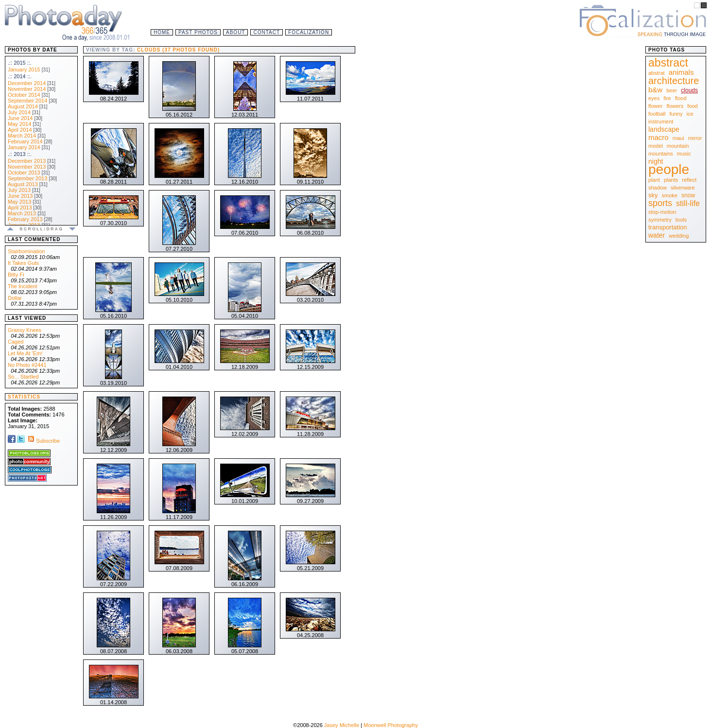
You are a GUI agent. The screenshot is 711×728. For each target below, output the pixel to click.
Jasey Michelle (342, 725)
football (657, 114)
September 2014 (27, 101)
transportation (668, 227)
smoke (670, 195)
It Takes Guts (23, 263)
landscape (664, 129)
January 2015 (24, 69)
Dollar (15, 298)
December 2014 (27, 83)
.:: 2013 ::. (20, 154)
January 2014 (24, 147)
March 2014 (22, 136)
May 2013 (19, 202)
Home (162, 32)
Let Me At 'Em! (25, 353)
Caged (16, 342)
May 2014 (19, 124)
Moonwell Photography (391, 725)
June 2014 (20, 118)
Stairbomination (26, 251)
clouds (689, 90)
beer (672, 90)
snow (688, 195)
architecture (674, 81)
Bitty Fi (16, 275)
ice (690, 114)
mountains (661, 154)
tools (681, 220)
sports (660, 203)
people (669, 169)
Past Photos (198, 32)
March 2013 (22, 213)
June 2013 (20, 196)
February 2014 (25, 141)
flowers (675, 106)
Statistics (24, 397)
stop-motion (662, 212)
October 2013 (24, 173)
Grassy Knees (25, 330)
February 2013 (25, 219)
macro (659, 137)
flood (681, 98)
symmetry (660, 220)
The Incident (23, 286)
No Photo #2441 (27, 365)
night (656, 161)
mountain (678, 146)
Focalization (309, 32)
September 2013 (27, 178)
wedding (679, 236)
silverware (683, 188)
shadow (658, 188)
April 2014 (20, 130)
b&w (655, 90)
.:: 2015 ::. (20, 63)
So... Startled (23, 377)
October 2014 (24, 95)
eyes (654, 98)
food (692, 106)
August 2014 (23, 106)
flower (655, 106)
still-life (688, 203)
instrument (661, 121)
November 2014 (27, 89)
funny (676, 114)
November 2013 (27, 167)
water (657, 235)
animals (681, 72)
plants (671, 180)
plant (654, 180)
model (656, 146)
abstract (668, 63)
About (235, 32)
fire (667, 98)
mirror (695, 138)
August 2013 (23, 184)
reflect (689, 180)
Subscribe (43, 441)
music (684, 154)
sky (653, 195)
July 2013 (19, 190)
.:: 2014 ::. (20, 76)
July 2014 (19, 112)
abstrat (657, 73)
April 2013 (20, 208)
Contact (267, 32)
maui (678, 138)
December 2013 (27, 161)
